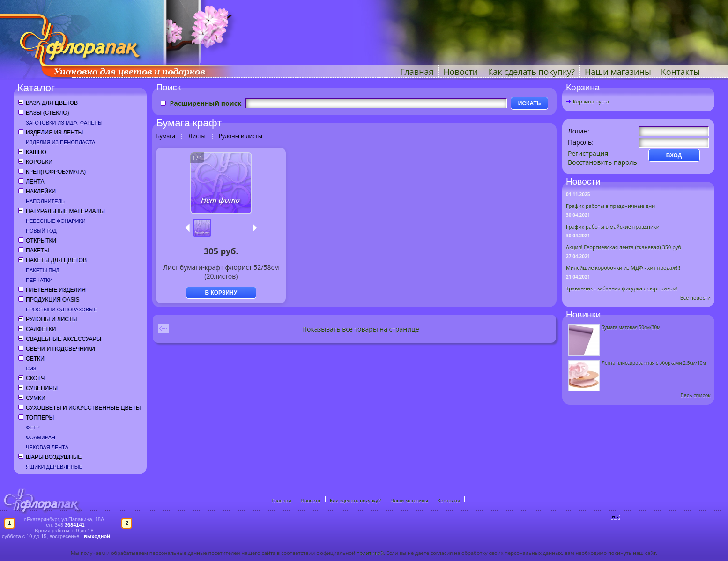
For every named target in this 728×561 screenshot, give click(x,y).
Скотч (35, 378)
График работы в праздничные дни (610, 206)
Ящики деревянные (54, 467)
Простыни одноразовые (61, 310)
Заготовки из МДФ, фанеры (64, 123)
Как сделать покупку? (531, 72)
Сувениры (42, 388)
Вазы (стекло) (47, 113)
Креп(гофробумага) (56, 172)
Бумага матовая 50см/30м (631, 327)
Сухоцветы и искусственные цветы (83, 408)
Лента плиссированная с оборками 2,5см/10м (654, 363)
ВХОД (674, 155)
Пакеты (37, 251)
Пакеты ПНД (43, 270)
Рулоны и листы (51, 319)
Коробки (39, 162)
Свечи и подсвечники (60, 349)
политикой (370, 553)
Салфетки (41, 329)
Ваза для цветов (52, 103)
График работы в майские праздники (613, 226)
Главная (417, 72)
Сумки (36, 398)
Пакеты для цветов (56, 260)
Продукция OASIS (53, 300)
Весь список (695, 395)
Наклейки (41, 192)
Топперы (40, 418)
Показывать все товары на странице (361, 329)
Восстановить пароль (602, 162)
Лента (35, 182)
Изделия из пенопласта (60, 142)
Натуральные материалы (65, 211)
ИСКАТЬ (530, 103)
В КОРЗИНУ (221, 293)
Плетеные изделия (56, 290)
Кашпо (36, 152)
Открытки (41, 241)
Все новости (695, 298)
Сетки (35, 359)
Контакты (680, 72)
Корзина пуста (591, 101)
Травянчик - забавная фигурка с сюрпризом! (622, 288)
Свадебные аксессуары (63, 339)
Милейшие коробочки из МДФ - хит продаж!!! (623, 268)
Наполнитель (45, 201)
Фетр (33, 428)
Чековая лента (47, 447)
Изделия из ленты (54, 133)
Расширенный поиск (205, 103)
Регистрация (588, 153)
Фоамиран (41, 437)
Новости (461, 72)
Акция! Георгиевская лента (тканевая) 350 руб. (624, 247)
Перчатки (39, 280)
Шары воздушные (54, 457)
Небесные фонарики (56, 221)
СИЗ (31, 369)
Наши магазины (618, 72)
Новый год (41, 231)
